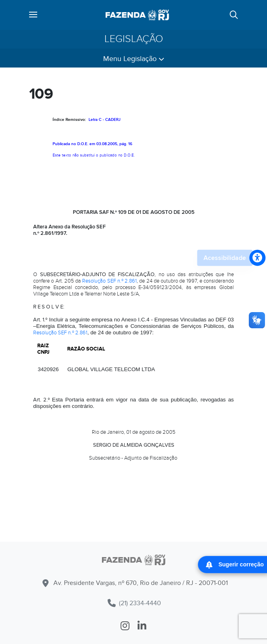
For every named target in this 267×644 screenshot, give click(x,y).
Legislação (134, 39)
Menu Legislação (134, 59)
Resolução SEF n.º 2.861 (109, 281)
